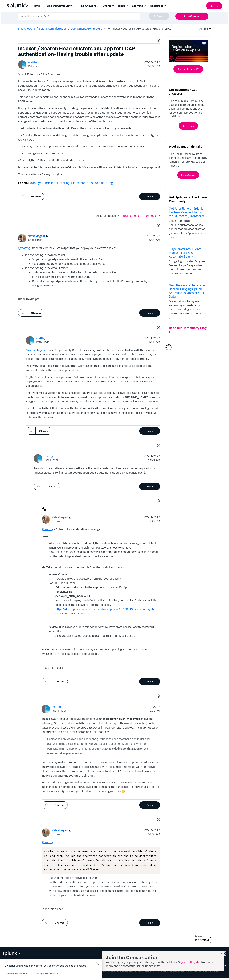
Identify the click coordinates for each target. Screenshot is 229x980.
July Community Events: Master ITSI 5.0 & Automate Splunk (185, 253)
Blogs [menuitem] (122, 6)
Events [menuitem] (107, 6)
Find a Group (188, 175)
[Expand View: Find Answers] (97, 5)
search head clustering (97, 183)
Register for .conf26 (188, 69)
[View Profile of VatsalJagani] (36, 236)
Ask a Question (192, 16)
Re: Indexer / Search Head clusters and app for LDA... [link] (139, 29)
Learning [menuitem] (138, 6)
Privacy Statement (16, 973)
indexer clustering (57, 183)
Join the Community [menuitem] (59, 6)
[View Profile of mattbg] (33, 62)
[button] (158, 41)
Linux (75, 183)
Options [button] (203, 29)
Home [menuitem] (36, 6)
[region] (51, 970)
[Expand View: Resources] (165, 5)
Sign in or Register (189, 962)
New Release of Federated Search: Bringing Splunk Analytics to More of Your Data (188, 291)
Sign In (214, 6)
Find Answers (27, 29)
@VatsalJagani (35, 350)
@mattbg (24, 248)
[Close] (98, 964)
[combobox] (94, 16)
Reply (150, 196)
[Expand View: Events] (113, 5)
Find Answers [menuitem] (87, 6)
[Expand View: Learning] (144, 5)
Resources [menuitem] (157, 6)
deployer (37, 183)
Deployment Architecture (87, 29)
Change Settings (45, 973)
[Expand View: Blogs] (127, 5)
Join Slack (188, 126)
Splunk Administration (53, 29)
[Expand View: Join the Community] (73, 5)
